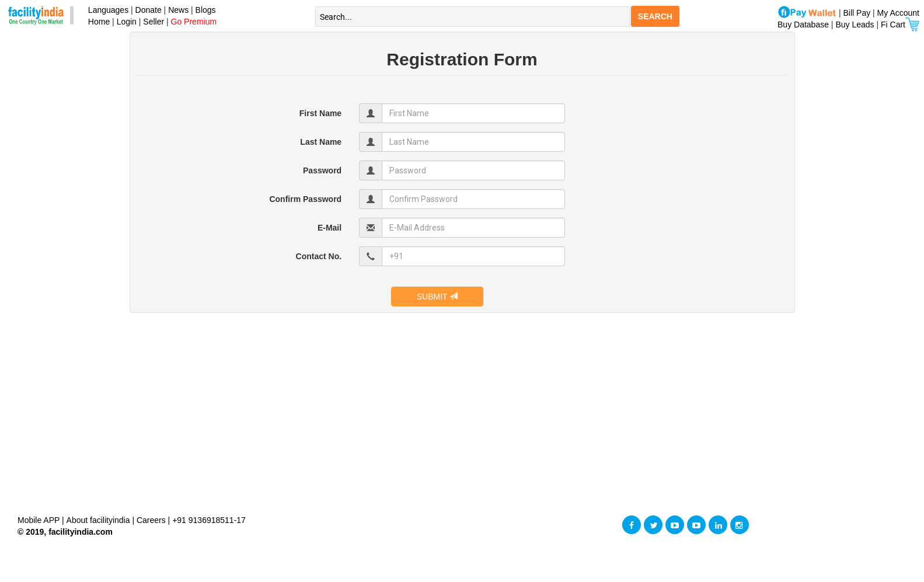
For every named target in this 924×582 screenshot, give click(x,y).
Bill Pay (858, 13)
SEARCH (655, 16)
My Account (898, 13)
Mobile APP (40, 520)
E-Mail (329, 228)
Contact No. (319, 256)
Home (97, 22)
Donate (149, 10)
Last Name (321, 142)
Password (322, 170)
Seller (154, 22)
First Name (320, 113)
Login (127, 22)
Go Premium (194, 22)
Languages (106, 10)
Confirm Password (305, 199)
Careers (151, 520)
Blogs (206, 10)
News (179, 10)
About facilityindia (100, 520)
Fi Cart (900, 25)
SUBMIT (437, 297)
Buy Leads (855, 25)
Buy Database (803, 25)
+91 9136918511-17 (209, 520)
